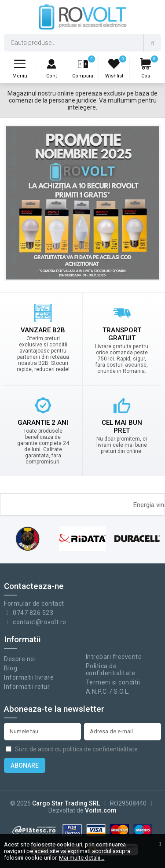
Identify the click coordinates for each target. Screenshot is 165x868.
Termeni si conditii (113, 682)
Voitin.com (101, 810)
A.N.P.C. (97, 691)
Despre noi (20, 659)
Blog (11, 668)
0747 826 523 (33, 613)
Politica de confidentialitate (111, 669)
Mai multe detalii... (82, 858)
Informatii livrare (29, 677)
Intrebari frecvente (114, 657)
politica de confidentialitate (100, 749)
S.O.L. (122, 691)
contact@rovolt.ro (40, 622)
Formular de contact (34, 603)
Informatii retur (27, 687)
